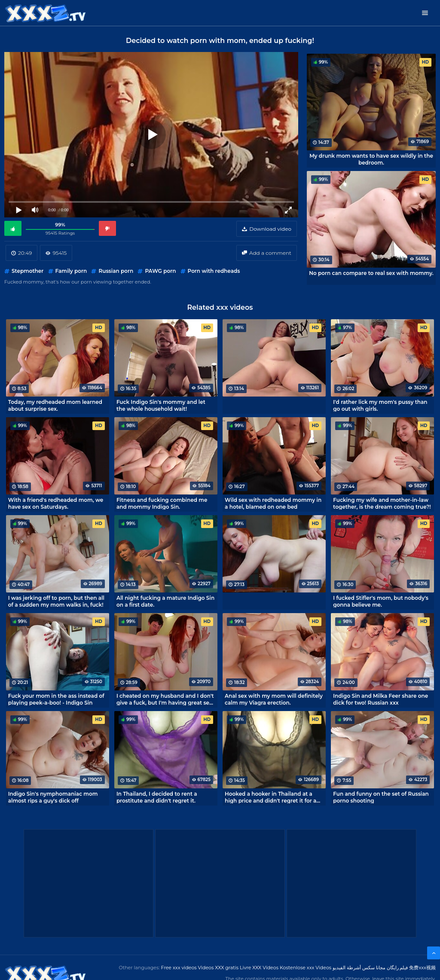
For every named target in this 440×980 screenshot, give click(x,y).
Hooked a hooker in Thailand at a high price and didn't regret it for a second (270, 797)
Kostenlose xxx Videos (306, 968)
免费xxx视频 (422, 968)
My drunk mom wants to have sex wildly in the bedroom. (371, 159)
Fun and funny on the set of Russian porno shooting (381, 797)
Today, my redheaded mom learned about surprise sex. (55, 405)
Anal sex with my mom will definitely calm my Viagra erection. (274, 699)
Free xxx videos (179, 968)
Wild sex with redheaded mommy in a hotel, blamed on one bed (273, 503)
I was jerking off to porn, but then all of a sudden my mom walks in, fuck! (56, 601)
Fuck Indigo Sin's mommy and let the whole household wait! (161, 405)
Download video (270, 229)
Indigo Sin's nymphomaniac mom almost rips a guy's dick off (53, 797)
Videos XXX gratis (218, 968)
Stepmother (27, 271)
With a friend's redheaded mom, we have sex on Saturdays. (56, 503)
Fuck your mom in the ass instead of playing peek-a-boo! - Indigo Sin (56, 699)
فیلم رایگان (397, 968)
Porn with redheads (214, 271)
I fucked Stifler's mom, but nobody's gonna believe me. (381, 601)
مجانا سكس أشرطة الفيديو (359, 968)
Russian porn (116, 271)
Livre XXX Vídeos (259, 968)
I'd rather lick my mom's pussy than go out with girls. (380, 405)
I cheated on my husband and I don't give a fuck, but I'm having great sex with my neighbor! (165, 699)
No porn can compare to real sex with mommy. (371, 273)
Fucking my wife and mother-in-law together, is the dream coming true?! (382, 503)
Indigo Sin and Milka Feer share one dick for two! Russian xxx (380, 699)
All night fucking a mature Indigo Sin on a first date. (165, 601)
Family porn (71, 271)
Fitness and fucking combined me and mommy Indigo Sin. (162, 503)
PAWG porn (160, 271)
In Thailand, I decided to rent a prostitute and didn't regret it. (157, 797)
